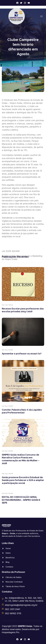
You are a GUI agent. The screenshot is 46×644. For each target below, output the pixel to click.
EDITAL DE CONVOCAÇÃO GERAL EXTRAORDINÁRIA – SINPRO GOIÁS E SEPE (21, 500)
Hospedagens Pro (11, 632)
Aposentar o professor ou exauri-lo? (22, 354)
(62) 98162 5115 (13, 613)
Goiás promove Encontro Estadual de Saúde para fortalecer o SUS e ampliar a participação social (23, 480)
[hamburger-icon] (41, 16)
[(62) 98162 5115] (3, 613)
